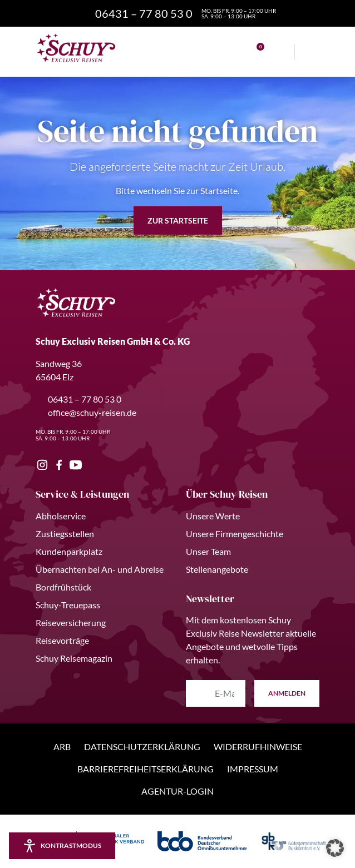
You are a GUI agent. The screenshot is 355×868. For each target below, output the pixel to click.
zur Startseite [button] (178, 220)
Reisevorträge (62, 640)
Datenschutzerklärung (142, 747)
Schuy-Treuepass (68, 605)
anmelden (287, 693)
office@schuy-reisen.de (86, 412)
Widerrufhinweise (258, 747)
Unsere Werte (213, 516)
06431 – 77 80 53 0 (78, 399)
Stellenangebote (217, 569)
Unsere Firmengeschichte (235, 534)
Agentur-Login (177, 791)
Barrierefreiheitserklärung (146, 769)
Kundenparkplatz (69, 551)
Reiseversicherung (71, 623)
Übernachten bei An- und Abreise (100, 569)
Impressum (253, 769)
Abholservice (61, 516)
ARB (62, 747)
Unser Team (208, 551)
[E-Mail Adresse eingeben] (216, 693)
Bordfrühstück (63, 587)
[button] (335, 848)
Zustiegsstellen (65, 534)
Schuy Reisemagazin (74, 658)
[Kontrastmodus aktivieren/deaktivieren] (62, 846)
